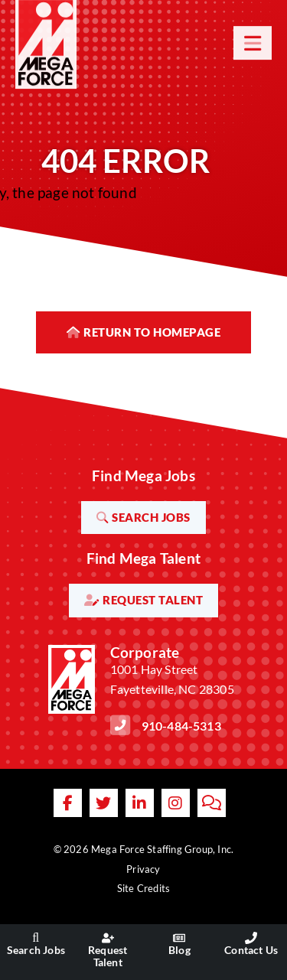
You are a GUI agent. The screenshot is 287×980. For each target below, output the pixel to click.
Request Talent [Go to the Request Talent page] (108, 956)
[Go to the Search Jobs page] (36, 938)
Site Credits (143, 888)
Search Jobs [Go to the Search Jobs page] (36, 950)
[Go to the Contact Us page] (251, 938)
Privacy (143, 869)
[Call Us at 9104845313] (120, 725)
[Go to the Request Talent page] (108, 938)
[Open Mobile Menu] (253, 34)
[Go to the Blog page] (179, 938)
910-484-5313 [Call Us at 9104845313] (181, 726)
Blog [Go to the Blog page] (179, 950)
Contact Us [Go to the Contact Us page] (251, 950)
